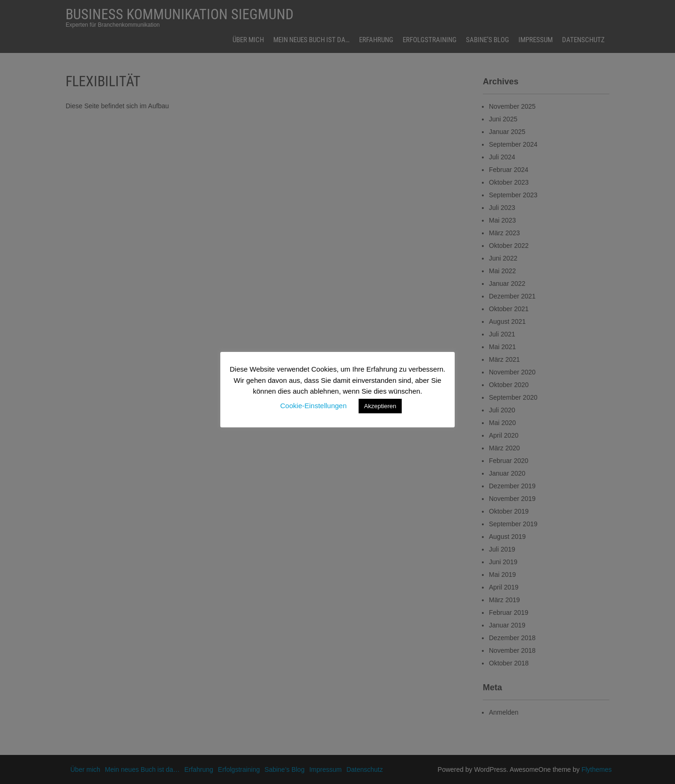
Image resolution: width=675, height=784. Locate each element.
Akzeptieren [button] (380, 406)
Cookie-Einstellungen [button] (314, 406)
